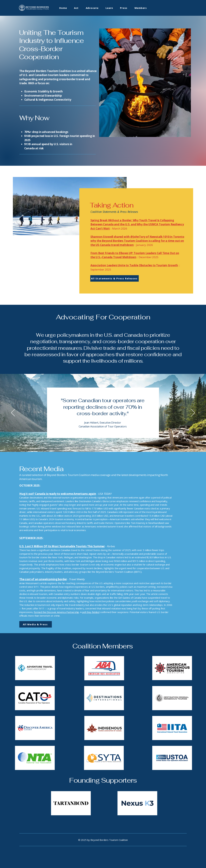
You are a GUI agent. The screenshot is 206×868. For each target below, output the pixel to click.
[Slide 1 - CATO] (97, 444)
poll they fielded (91, 612)
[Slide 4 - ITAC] (109, 444)
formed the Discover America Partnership (56, 612)
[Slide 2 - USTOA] (101, 444)
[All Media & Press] (36, 624)
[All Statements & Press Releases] (115, 278)
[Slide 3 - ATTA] (105, 444)
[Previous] (13, 413)
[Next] (193, 413)
